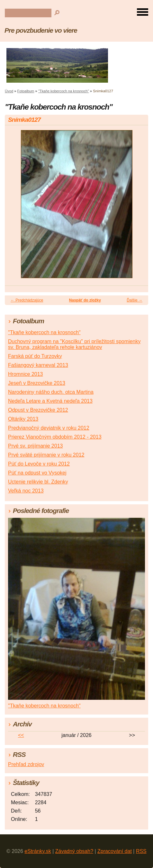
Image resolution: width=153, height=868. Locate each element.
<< (21, 735)
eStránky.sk (38, 851)
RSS (141, 851)
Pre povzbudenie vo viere (41, 30)
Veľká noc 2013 (26, 491)
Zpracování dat (115, 851)
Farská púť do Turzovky (35, 356)
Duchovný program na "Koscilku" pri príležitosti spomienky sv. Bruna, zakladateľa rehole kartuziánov (74, 344)
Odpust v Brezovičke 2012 (38, 410)
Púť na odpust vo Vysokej (37, 473)
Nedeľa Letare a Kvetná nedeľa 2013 (50, 401)
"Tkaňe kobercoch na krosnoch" (64, 91)
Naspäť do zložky (85, 300)
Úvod (9, 91)
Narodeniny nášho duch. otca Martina (51, 392)
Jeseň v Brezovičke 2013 (37, 383)
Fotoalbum (26, 91)
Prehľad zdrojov (26, 764)
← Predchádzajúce (27, 300)
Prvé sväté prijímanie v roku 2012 (46, 455)
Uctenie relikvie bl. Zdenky (38, 482)
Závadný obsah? (74, 851)
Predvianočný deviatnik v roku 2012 (49, 428)
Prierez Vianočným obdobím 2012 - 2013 (55, 437)
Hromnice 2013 (26, 374)
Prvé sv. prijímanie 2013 (35, 446)
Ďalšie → (135, 300)
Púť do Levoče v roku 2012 (39, 464)
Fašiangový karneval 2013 (38, 365)
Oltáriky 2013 (23, 419)
